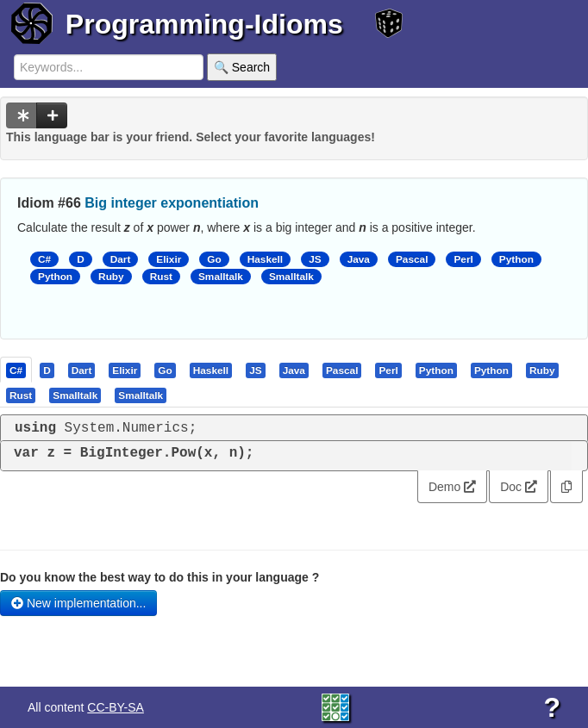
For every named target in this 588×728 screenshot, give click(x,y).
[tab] (17, 370)
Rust (161, 277)
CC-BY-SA (116, 707)
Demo (452, 487)
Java (359, 259)
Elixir (169, 259)
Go (214, 259)
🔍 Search (242, 67)
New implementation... (78, 603)
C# (44, 259)
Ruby (111, 277)
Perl (463, 259)
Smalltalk (221, 277)
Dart (121, 259)
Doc (519, 487)
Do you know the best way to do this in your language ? (160, 577)
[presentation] (16, 370)
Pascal (412, 259)
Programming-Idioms (204, 24)
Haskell (265, 259)
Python (516, 259)
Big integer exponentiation (172, 203)
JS (315, 259)
